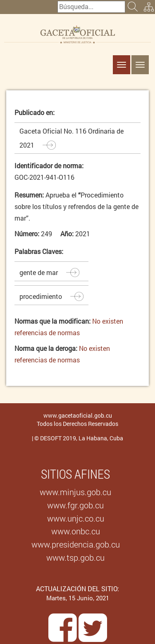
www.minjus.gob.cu (75, 492)
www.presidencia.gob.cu (76, 544)
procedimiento (41, 296)
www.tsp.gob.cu (75, 557)
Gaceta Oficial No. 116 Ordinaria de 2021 (72, 138)
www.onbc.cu (76, 531)
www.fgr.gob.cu (75, 505)
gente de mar (39, 272)
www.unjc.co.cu (76, 518)
